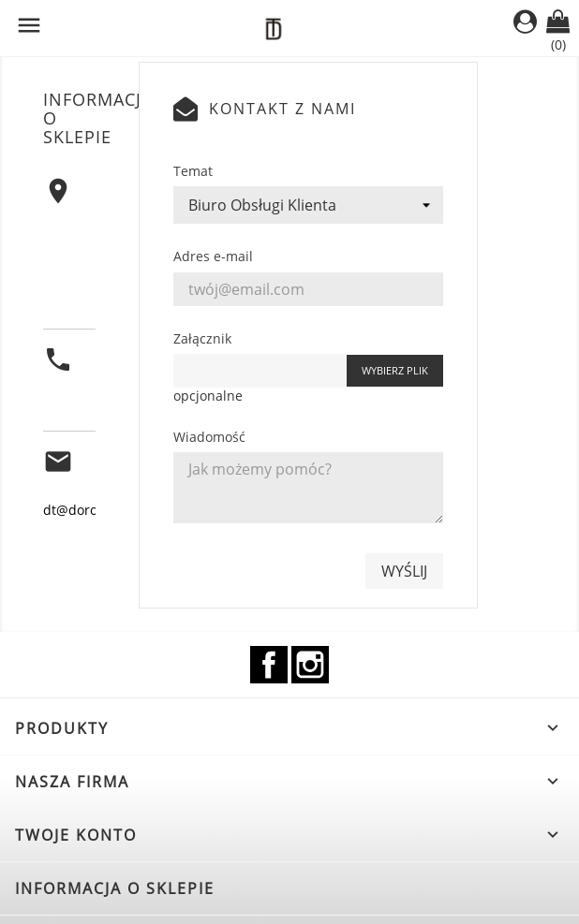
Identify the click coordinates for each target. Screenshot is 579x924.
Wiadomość (209, 437)
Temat (193, 171)
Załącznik (202, 338)
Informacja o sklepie (115, 888)
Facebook (269, 665)
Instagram (310, 665)
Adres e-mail (213, 256)
